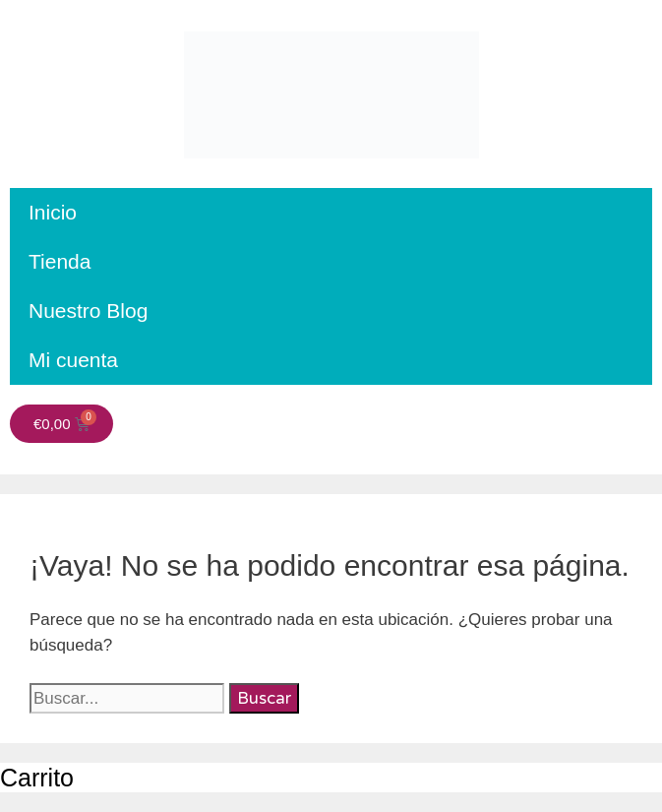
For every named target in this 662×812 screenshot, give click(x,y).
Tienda (60, 261)
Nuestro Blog (88, 311)
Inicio (53, 212)
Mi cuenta (73, 360)
